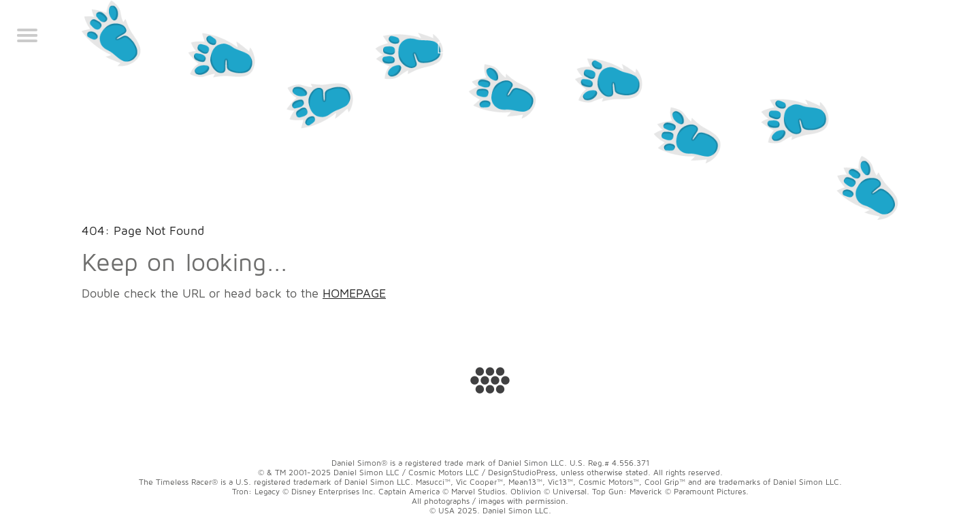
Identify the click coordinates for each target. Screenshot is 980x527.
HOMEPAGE (354, 293)
